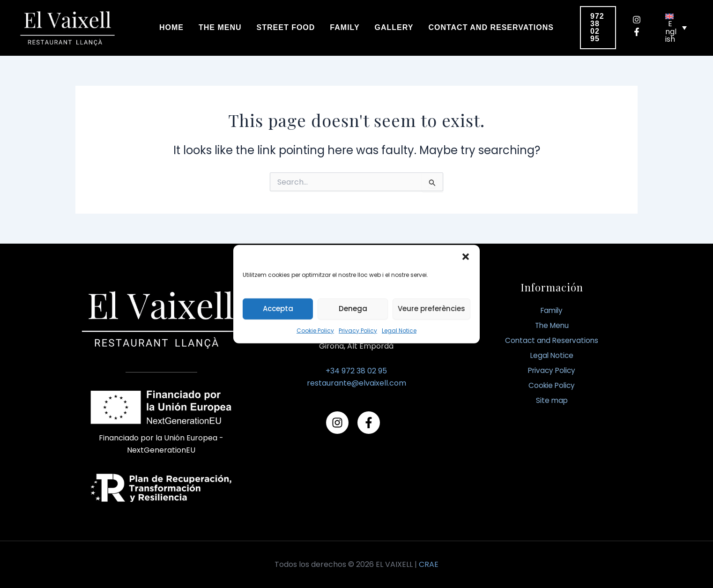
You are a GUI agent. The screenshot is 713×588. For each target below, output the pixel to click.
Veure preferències (431, 309)
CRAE (429, 564)
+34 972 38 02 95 (356, 371)
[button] (466, 256)
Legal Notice (399, 330)
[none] (676, 28)
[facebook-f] (640, 32)
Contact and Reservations (552, 340)
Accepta (278, 309)
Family (552, 310)
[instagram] (640, 20)
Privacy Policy (358, 330)
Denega (353, 309)
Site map (552, 400)
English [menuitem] (671, 31)
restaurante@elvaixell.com (356, 383)
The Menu (552, 325)
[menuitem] (676, 28)
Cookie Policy (315, 330)
